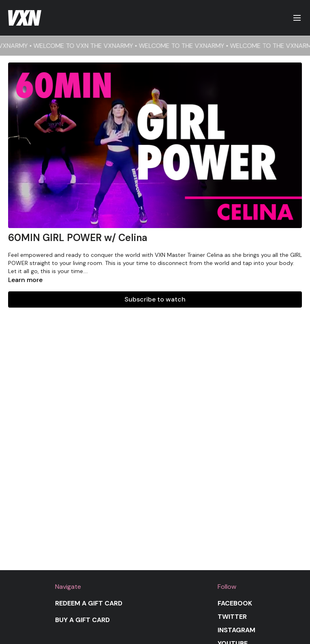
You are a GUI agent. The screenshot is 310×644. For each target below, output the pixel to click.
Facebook (235, 603)
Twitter (232, 617)
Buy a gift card (82, 620)
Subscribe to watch (155, 299)
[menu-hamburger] (297, 18)
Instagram (236, 630)
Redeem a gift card (89, 603)
